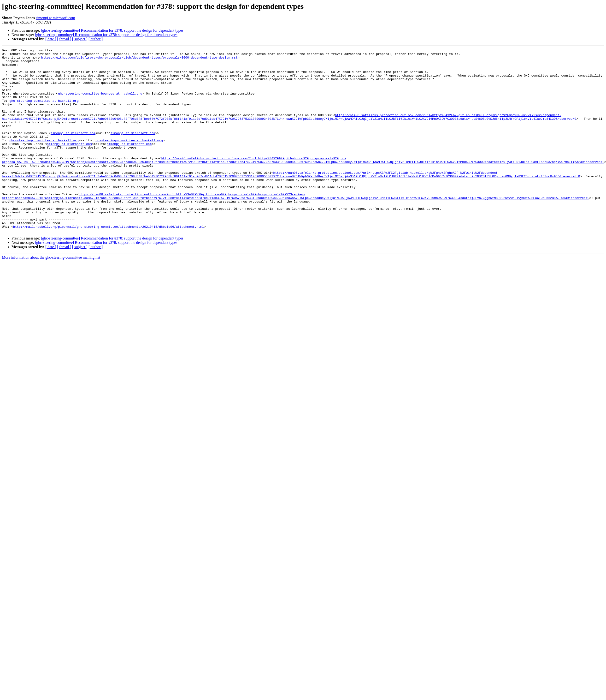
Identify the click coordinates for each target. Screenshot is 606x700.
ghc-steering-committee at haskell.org (44, 111)
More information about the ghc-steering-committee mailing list (51, 293)
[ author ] (96, 39)
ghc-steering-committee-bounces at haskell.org (100, 103)
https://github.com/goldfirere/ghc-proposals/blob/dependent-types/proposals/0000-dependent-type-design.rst (139, 60)
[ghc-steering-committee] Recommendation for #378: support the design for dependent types (112, 30)
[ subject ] (80, 39)
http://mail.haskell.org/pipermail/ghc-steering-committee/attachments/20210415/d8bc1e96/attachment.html (109, 263)
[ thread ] (64, 39)
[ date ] (51, 39)
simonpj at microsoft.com (55, 18)
